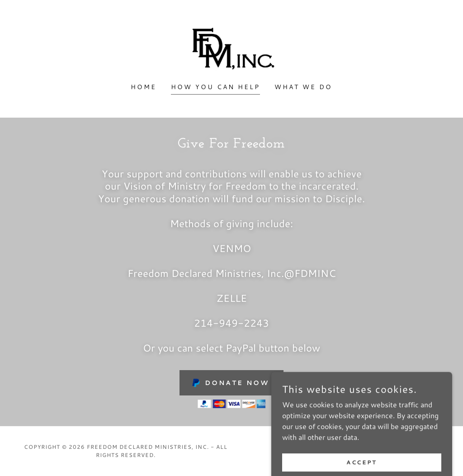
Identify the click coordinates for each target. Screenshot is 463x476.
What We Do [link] (303, 87)
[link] (231, 47)
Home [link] (144, 87)
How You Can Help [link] (215, 87)
